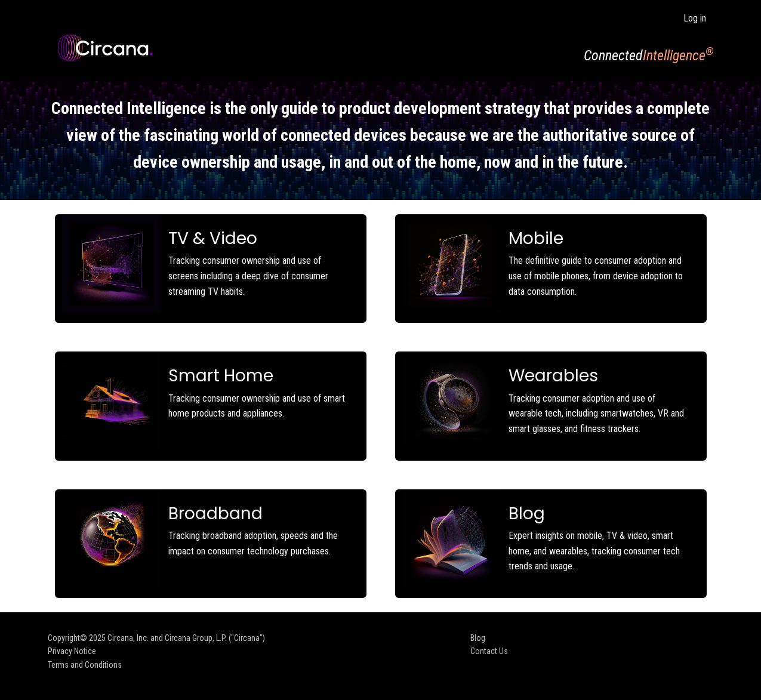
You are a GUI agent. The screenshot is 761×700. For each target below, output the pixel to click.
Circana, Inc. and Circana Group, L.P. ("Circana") (186, 638)
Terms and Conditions (85, 665)
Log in (695, 18)
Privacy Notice (72, 651)
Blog (478, 638)
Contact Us (489, 651)
